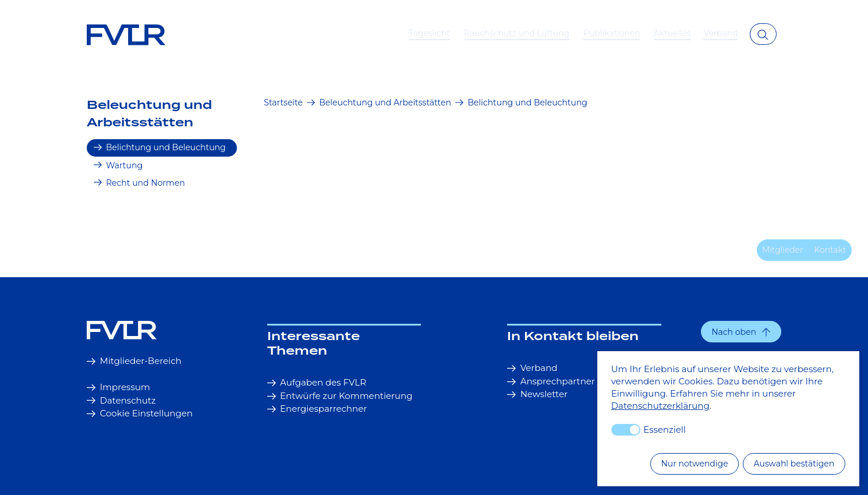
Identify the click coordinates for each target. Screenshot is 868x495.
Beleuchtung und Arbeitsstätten (149, 114)
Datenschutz (121, 400)
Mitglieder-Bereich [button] (134, 361)
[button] (741, 332)
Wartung (118, 165)
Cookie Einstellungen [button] (140, 413)
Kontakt (830, 250)
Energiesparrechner (317, 409)
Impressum (118, 387)
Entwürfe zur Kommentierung (340, 396)
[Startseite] (140, 330)
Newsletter (537, 394)
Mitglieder (783, 250)
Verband (532, 368)
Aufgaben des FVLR (317, 382)
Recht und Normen (139, 183)
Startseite (283, 102)
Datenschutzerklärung (660, 406)
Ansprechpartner (551, 381)
